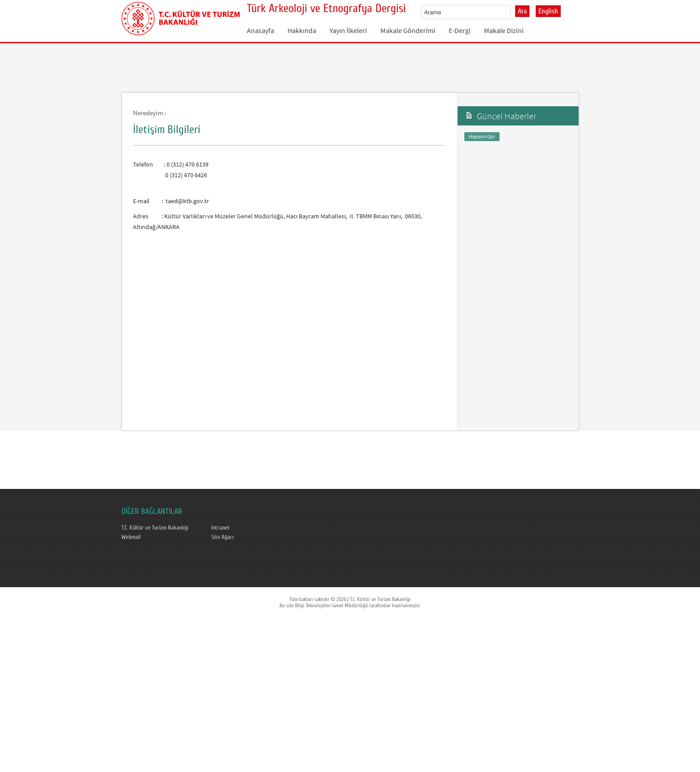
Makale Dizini (504, 30)
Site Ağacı (222, 537)
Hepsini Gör (482, 136)
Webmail (131, 537)
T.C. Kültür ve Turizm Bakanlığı (155, 528)
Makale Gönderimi (408, 30)
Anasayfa (260, 30)
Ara (522, 11)
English (548, 11)
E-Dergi (460, 30)
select (513, 12)
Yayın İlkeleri (348, 30)
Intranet (221, 528)
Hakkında (302, 30)
